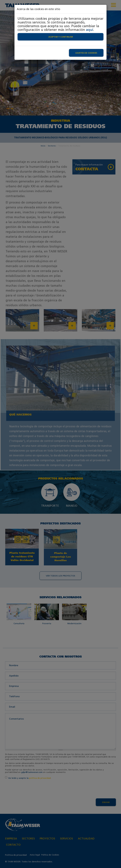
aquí (90, 30)
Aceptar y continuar (61, 37)
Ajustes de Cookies (86, 53)
